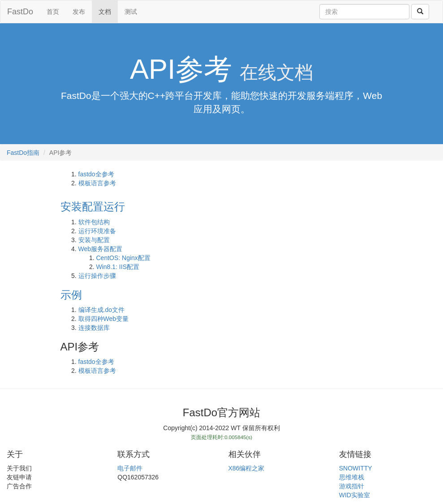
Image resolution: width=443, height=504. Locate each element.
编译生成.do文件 (101, 310)
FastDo (20, 12)
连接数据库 (94, 328)
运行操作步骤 (97, 276)
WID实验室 (355, 495)
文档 (105, 12)
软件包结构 (94, 222)
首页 (53, 12)
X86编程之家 (247, 468)
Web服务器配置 (101, 249)
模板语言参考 (97, 183)
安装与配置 (94, 240)
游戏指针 (352, 486)
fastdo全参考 (96, 174)
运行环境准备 (97, 231)
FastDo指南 (23, 153)
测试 (131, 12)
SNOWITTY (356, 468)
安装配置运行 (93, 207)
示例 (71, 295)
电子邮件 (130, 468)
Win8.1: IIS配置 (118, 267)
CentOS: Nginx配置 (123, 258)
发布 (79, 12)
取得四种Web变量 (104, 319)
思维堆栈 (352, 477)
